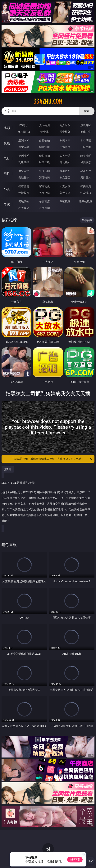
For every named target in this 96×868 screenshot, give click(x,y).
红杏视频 (24, 208)
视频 (7, 143)
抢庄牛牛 (86, 132)
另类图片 (86, 177)
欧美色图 (65, 171)
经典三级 (44, 162)
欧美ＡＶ (65, 140)
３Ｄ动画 (86, 140)
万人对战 (65, 125)
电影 (7, 158)
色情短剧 (44, 208)
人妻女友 (65, 186)
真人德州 (44, 125)
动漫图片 (86, 171)
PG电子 (24, 125)
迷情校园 (24, 193)
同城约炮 (24, 201)
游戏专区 (86, 125)
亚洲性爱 (24, 156)
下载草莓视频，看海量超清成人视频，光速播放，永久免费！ (52, 459)
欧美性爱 (86, 156)
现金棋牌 (65, 132)
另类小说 (44, 193)
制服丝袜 (24, 162)
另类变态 (86, 162)
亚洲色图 (44, 171)
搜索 (87, 111)
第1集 (8, 469)
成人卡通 (65, 156)
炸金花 (44, 132)
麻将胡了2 (24, 132)
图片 (7, 174)
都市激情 (24, 186)
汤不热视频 (86, 201)
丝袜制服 (44, 147)
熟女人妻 (24, 147)
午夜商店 (44, 201)
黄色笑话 (65, 193)
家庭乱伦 (44, 186)
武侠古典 (86, 186)
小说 (7, 189)
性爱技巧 (86, 193)
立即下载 (75, 860)
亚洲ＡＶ (24, 140)
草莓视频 (65, 201)
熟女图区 (65, 177)
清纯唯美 (44, 177)
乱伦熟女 (65, 162)
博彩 (7, 128)
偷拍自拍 (44, 156)
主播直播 (65, 147)
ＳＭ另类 (86, 147)
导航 (7, 204)
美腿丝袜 (24, 177)
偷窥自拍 (24, 171)
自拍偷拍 (44, 140)
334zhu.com (48, 101)
